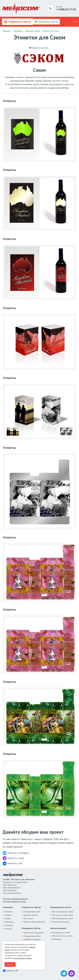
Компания (8, 912)
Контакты (8, 929)
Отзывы (8, 918)
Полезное (9, 925)
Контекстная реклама (61, 922)
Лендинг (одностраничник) (34, 922)
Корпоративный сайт (32, 912)
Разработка (18, 22)
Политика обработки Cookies (14, 901)
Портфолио (9, 922)
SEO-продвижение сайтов (63, 912)
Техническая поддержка (34, 933)
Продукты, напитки (40, 48)
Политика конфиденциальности (15, 899)
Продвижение (46, 22)
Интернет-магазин (31, 915)
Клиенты (8, 915)
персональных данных (23, 958)
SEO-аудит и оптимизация (62, 915)
